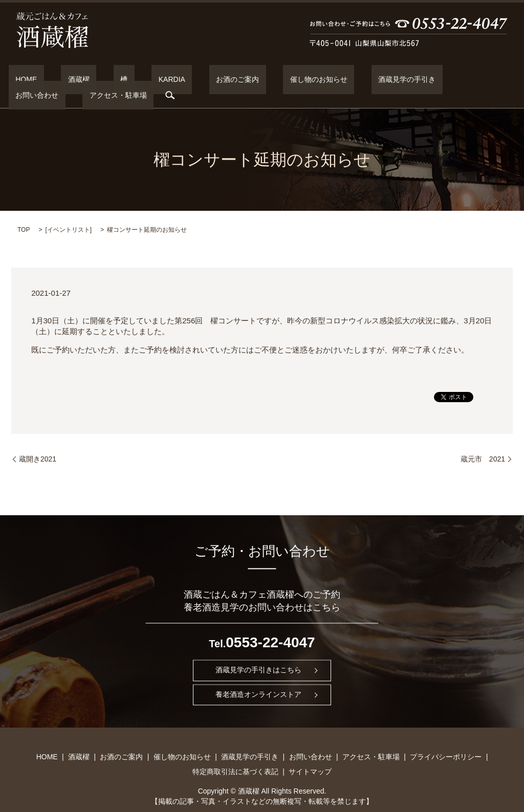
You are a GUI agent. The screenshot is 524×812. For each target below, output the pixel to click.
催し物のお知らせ (253, 79)
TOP (24, 214)
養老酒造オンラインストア (258, 678)
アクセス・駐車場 (462, 79)
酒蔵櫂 (68, 79)
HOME (29, 79)
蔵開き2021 (38, 443)
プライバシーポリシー (446, 740)
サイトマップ (310, 755)
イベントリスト (69, 214)
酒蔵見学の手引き (327, 79)
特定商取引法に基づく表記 (235, 755)
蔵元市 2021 (483, 443)
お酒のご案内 (185, 79)
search (507, 79)
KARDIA (133, 79)
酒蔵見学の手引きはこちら (258, 654)
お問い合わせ (395, 79)
